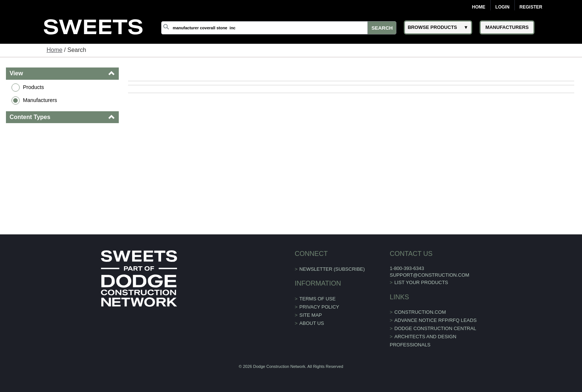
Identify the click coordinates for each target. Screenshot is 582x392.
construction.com (420, 312)
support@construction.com (429, 275)
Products (34, 87)
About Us (312, 323)
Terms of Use (318, 299)
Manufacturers (40, 100)
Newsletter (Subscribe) (332, 269)
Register (531, 7)
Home (479, 7)
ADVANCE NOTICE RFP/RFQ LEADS (436, 320)
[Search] (279, 28)
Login (503, 7)
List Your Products (421, 282)
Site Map (311, 315)
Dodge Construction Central (435, 328)
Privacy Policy (319, 307)
